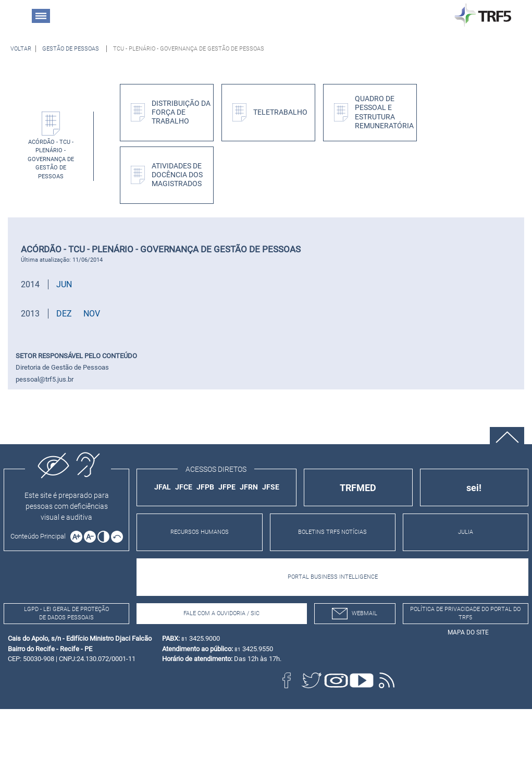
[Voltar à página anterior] (21, 49)
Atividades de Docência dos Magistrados (177, 175)
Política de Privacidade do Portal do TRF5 (465, 614)
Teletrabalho (280, 112)
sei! (474, 488)
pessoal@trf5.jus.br (45, 379)
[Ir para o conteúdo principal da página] (40, 536)
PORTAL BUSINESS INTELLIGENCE (333, 577)
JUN (64, 284)
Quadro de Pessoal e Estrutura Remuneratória (384, 112)
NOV (92, 314)
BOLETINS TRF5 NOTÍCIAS (332, 532)
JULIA (466, 532)
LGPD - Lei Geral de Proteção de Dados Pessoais (66, 614)
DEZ (64, 314)
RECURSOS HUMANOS (200, 532)
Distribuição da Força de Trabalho (181, 113)
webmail (355, 614)
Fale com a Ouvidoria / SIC (221, 613)
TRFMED (358, 488)
